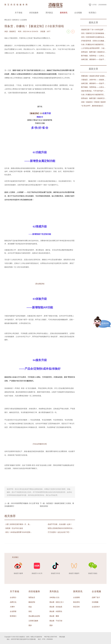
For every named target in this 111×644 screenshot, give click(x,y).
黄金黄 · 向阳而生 (56, 611)
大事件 (12, 607)
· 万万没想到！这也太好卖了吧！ (59, 532)
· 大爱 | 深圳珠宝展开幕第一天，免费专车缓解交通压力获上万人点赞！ (19, 524)
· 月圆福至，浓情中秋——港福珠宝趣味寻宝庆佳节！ (93, 80)
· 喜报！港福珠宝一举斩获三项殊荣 (93, 102)
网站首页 (8, 20)
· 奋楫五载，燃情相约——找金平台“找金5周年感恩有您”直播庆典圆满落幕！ (93, 59)
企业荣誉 (13, 611)
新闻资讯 (64, 13)
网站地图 (62, 637)
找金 (30, 607)
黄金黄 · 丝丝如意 (56, 607)
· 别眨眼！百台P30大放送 (14, 528)
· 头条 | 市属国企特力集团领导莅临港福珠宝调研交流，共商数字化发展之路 (93, 44)
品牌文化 (13, 602)
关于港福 (18, 13)
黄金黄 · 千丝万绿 (56, 621)
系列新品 (49, 13)
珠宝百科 (76, 607)
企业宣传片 (96, 607)
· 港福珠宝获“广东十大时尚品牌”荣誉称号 (93, 30)
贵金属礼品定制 (34, 616)
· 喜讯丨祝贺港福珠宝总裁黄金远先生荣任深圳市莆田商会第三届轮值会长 (93, 37)
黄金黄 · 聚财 (54, 616)
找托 (30, 611)
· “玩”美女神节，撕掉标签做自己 (92, 106)
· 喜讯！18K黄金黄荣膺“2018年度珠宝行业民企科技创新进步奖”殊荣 (19, 532)
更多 (30, 625)
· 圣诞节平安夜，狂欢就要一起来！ (59, 524)
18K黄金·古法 (54, 597)
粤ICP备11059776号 (51, 637)
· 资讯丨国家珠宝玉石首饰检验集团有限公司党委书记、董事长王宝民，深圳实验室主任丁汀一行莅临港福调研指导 (93, 33)
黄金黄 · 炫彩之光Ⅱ (57, 602)
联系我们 (92, 13)
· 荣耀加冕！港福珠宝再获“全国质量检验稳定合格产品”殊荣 (93, 76)
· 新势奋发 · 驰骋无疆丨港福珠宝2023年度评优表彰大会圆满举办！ (93, 52)
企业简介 (13, 597)
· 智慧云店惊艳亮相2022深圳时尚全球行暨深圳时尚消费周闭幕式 (61, 528)
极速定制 (32, 602)
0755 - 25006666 (98, 5)
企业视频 (78, 13)
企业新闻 (24, 20)
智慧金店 (32, 597)
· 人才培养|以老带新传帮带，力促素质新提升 (93, 48)
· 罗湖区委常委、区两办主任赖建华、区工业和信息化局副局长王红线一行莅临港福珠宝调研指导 (93, 41)
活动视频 (95, 602)
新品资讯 (76, 602)
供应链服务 (34, 13)
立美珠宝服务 (33, 621)
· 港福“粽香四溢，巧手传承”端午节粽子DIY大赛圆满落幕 (93, 91)
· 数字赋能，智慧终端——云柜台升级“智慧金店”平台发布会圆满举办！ (93, 56)
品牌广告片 (96, 597)
